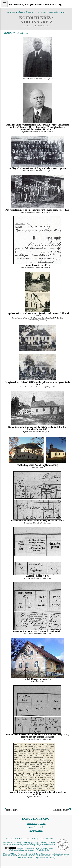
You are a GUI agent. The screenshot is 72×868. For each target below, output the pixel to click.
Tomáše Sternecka (45, 737)
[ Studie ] (43, 824)
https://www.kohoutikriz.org (45, 858)
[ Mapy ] (40, 827)
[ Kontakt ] (39, 831)
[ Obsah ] (33, 827)
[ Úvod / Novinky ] (32, 824)
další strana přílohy (61, 810)
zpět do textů (12, 810)
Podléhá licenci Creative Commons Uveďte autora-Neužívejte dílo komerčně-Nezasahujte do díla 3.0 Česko (29, 849)
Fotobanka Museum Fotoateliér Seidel (40, 132)
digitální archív (46, 523)
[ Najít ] (32, 831)
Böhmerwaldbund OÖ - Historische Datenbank (33, 318)
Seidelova (20, 125)
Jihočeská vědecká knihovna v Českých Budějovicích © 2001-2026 (29, 839)
